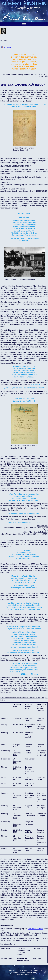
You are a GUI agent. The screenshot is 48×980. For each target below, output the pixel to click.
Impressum (32, 972)
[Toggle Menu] (24, 24)
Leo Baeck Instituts (35, 929)
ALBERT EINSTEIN (24, 3)
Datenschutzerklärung (24, 974)
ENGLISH (6, 48)
